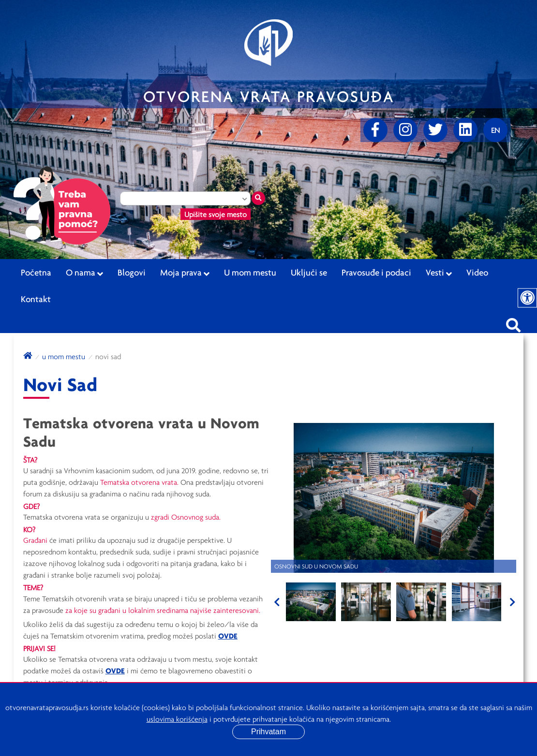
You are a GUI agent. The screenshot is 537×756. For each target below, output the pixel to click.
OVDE (228, 636)
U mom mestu (250, 272)
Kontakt (36, 299)
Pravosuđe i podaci (376, 272)
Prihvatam (268, 732)
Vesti (439, 273)
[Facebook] (375, 130)
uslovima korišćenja (177, 719)
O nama (84, 273)
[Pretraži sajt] (513, 322)
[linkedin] (465, 130)
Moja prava (185, 273)
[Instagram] (405, 130)
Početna (36, 272)
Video (477, 272)
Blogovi (132, 272)
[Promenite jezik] (495, 130)
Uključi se (309, 272)
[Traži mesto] (258, 198)
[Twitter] (435, 130)
